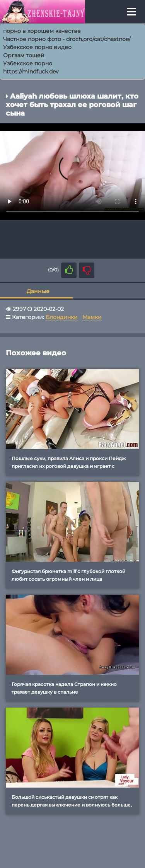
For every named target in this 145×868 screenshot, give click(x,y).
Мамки (92, 317)
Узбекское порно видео (37, 47)
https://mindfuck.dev (31, 72)
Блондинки (62, 317)
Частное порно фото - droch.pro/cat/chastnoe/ (67, 39)
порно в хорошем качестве (42, 31)
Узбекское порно (28, 63)
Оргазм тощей (24, 55)
